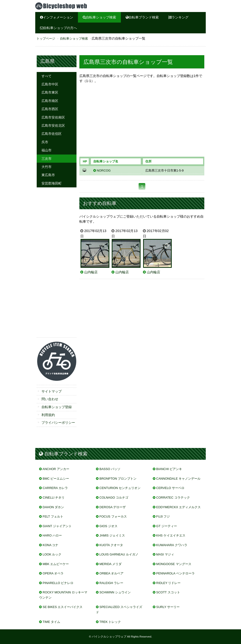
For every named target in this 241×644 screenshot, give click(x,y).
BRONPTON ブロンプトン (118, 479)
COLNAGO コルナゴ (114, 498)
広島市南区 (50, 101)
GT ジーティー (166, 526)
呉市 (45, 142)
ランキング (178, 17)
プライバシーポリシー (58, 423)
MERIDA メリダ (111, 564)
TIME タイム (52, 622)
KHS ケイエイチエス (171, 535)
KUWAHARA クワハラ (172, 545)
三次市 (47, 159)
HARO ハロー (52, 535)
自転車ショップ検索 (99, 17)
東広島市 (48, 175)
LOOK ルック (52, 554)
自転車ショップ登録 (57, 407)
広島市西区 (50, 109)
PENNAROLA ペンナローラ (175, 573)
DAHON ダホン (53, 507)
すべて (47, 76)
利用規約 (48, 415)
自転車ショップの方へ (59, 28)
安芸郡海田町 (52, 183)
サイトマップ (52, 391)
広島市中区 (50, 84)
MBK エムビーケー (56, 564)
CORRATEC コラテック (173, 498)
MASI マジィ (165, 554)
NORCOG (104, 170)
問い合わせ (50, 399)
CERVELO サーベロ (170, 488)
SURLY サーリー (168, 607)
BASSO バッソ (110, 469)
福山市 (47, 150)
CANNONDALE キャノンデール (178, 479)
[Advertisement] (142, 121)
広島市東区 (50, 92)
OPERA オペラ (53, 573)
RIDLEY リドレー (168, 583)
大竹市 (47, 167)
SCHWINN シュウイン (115, 592)
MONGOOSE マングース (174, 564)
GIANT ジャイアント (57, 526)
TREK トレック (110, 622)
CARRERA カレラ (55, 488)
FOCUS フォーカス (113, 516)
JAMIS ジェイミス (112, 535)
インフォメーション (57, 17)
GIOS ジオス (109, 526)
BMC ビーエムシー (56, 479)
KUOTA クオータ (111, 545)
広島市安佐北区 (53, 125)
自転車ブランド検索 (142, 17)
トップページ (46, 39)
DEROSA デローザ (113, 507)
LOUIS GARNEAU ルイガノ (119, 554)
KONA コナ (51, 545)
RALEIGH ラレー (111, 583)
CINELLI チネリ (54, 498)
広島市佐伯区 (52, 134)
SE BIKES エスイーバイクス (63, 607)
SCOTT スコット (168, 592)
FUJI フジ (163, 516)
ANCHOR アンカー (56, 469)
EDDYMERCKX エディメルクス (178, 507)
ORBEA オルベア (112, 573)
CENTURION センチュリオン (120, 488)
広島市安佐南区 (53, 117)
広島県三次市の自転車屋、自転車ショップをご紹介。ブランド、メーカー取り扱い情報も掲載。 (71, 6)
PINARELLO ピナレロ (58, 583)
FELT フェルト (53, 516)
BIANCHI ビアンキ (169, 469)
